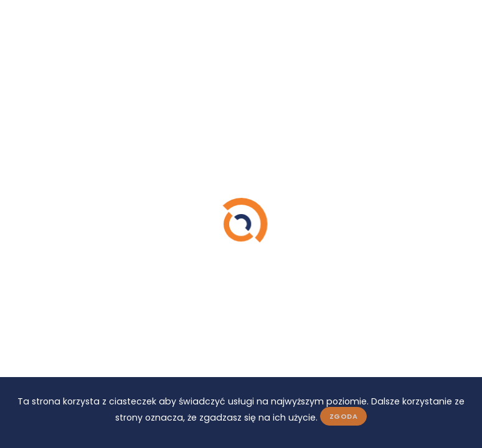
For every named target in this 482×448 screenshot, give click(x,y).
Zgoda (344, 416)
